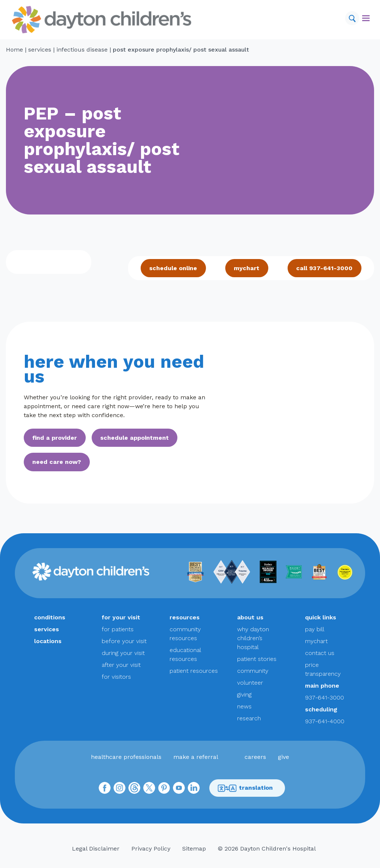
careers (255, 757)
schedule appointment (135, 438)
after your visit (121, 665)
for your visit (121, 617)
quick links (321, 617)
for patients (118, 629)
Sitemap (194, 849)
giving (244, 695)
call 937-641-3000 (324, 268)
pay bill (315, 629)
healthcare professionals (126, 757)
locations (48, 641)
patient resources (194, 671)
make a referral (196, 757)
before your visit (124, 641)
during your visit (123, 653)
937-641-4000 (325, 721)
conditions (50, 617)
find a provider (55, 438)
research (249, 718)
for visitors (116, 677)
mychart (247, 268)
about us (250, 617)
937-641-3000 (325, 697)
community (253, 671)
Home (14, 50)
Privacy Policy (151, 849)
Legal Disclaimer (96, 849)
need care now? (57, 462)
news (244, 706)
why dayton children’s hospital (253, 638)
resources (185, 617)
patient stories (257, 659)
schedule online (173, 268)
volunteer (250, 683)
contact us (320, 653)
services (40, 50)
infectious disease (82, 50)
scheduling (321, 709)
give (284, 757)
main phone (322, 686)
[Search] (352, 18)
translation (245, 788)
